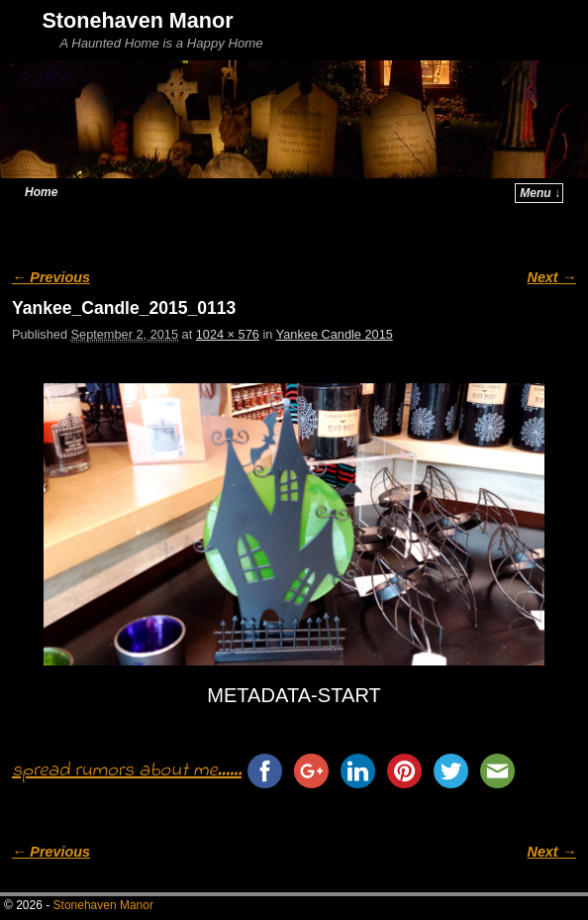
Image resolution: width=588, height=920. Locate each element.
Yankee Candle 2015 (335, 334)
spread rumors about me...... (127, 771)
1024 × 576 (228, 334)
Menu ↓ (540, 193)
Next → (552, 277)
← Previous (51, 277)
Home (41, 192)
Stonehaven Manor (137, 20)
